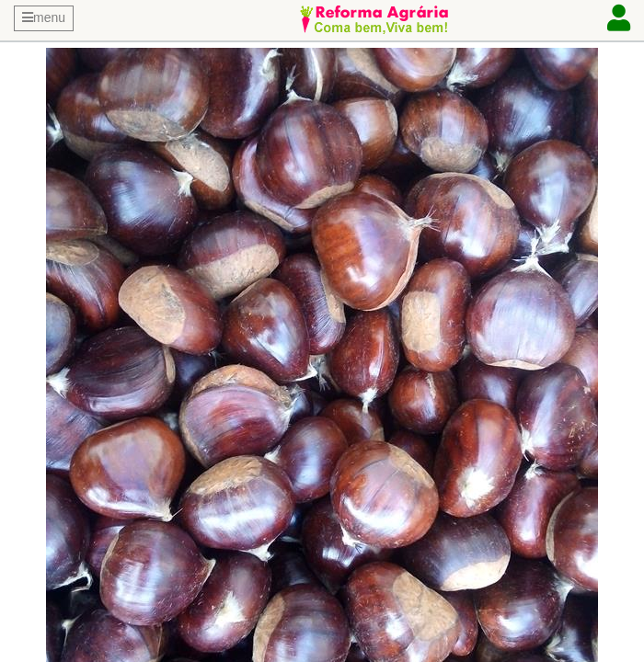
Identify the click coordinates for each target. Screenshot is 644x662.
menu (44, 17)
